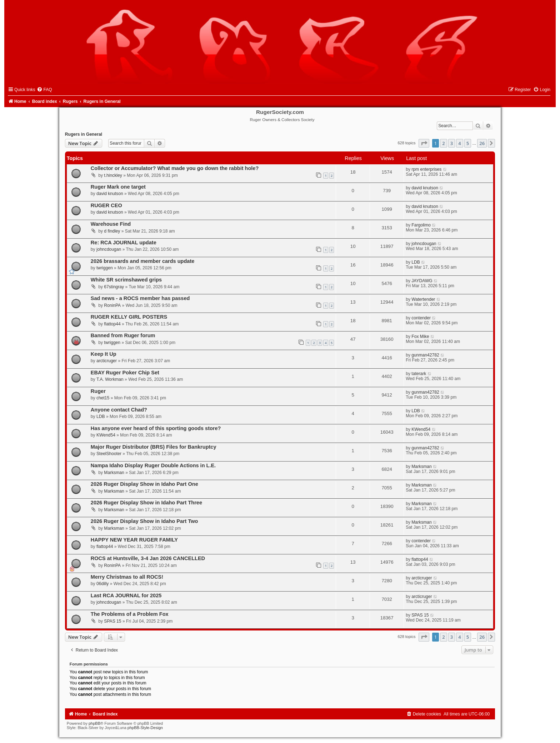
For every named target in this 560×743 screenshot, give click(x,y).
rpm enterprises (426, 169)
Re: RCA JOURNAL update (124, 243)
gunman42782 (425, 355)
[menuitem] (44, 90)
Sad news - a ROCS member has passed (140, 298)
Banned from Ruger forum (123, 335)
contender (421, 318)
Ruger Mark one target (118, 187)
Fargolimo (421, 225)
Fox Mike (420, 336)
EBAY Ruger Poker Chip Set (125, 373)
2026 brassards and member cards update (142, 261)
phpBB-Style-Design (145, 728)
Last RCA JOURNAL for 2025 (126, 595)
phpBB (94, 723)
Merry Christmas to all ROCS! (127, 577)
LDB (416, 262)
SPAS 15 (112, 621)
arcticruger (107, 361)
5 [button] (468, 143)
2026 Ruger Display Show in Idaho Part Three (146, 503)
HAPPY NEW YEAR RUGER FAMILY (134, 540)
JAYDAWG (422, 281)
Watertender (423, 299)
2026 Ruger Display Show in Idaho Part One (144, 484)
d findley (112, 231)
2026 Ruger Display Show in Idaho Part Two (144, 521)
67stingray (114, 287)
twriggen (105, 268)
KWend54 (106, 435)
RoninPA (112, 305)
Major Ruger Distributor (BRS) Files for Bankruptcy (154, 447)
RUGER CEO (106, 205)
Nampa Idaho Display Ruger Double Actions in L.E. (153, 465)
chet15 (103, 398)
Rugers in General (84, 134)
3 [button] (452, 143)
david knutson (110, 194)
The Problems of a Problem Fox (130, 614)
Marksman (114, 473)
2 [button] (443, 143)
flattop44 (112, 324)
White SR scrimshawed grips (126, 280)
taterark (419, 374)
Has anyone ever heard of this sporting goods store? (156, 428)
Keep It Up (104, 354)
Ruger (98, 391)
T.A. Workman (110, 379)
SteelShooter (109, 454)
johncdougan (109, 249)
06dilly (102, 584)
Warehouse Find (111, 224)
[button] (424, 143)
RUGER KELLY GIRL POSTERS (129, 317)
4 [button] (459, 143)
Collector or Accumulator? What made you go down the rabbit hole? (175, 168)
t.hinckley (113, 175)
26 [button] (482, 143)
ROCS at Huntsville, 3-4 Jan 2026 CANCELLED (148, 558)
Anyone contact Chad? (119, 410)
